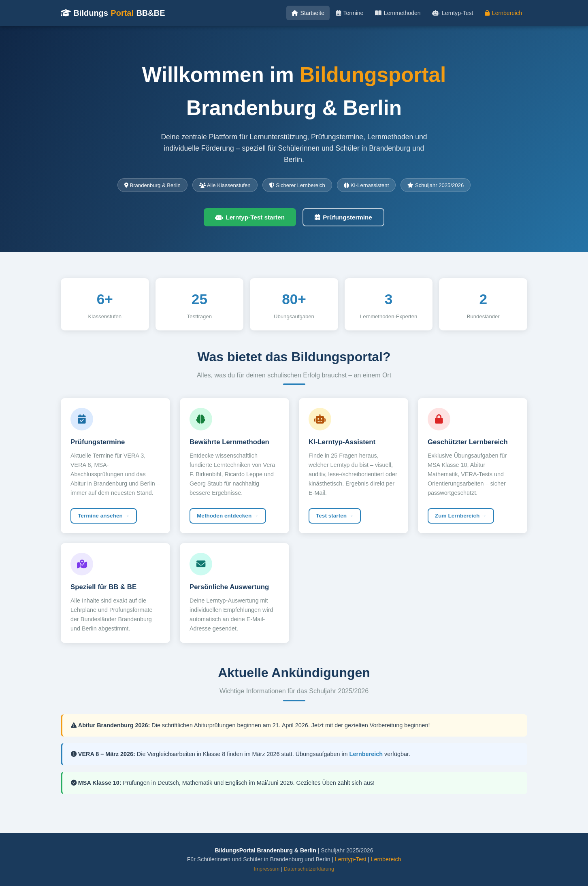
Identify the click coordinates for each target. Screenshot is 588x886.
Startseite (308, 13)
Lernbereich (503, 13)
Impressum (267, 869)
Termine (350, 13)
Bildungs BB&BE (113, 13)
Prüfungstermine (343, 217)
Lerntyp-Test (453, 13)
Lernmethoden (398, 13)
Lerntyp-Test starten (250, 217)
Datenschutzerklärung (309, 869)
